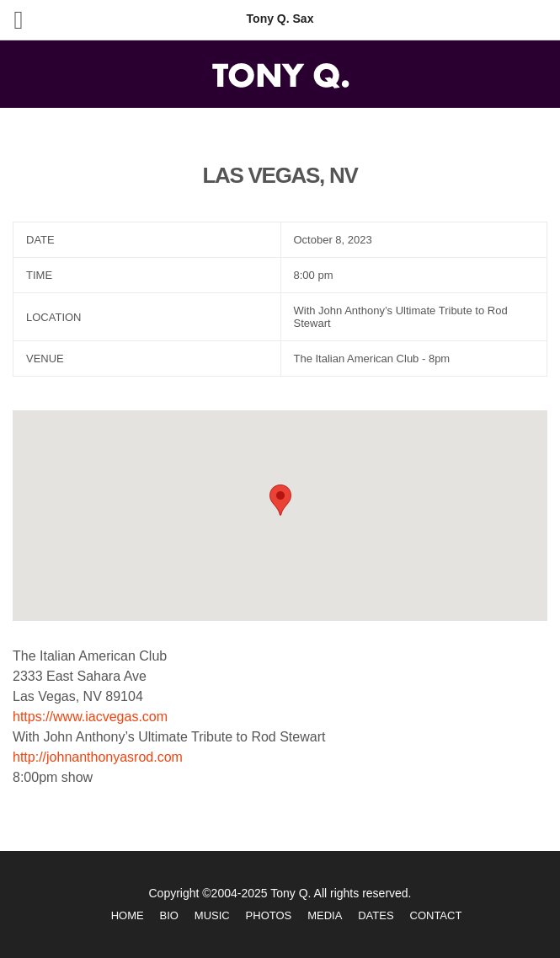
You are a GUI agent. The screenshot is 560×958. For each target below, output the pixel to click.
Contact (436, 915)
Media (325, 915)
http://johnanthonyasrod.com (98, 757)
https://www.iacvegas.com (90, 717)
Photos (269, 915)
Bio (169, 915)
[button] (280, 500)
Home (128, 915)
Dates (376, 915)
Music (212, 915)
